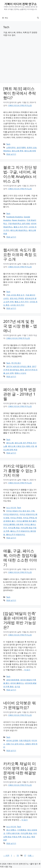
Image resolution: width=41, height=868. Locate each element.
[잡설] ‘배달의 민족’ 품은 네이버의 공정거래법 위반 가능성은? (20, 620)
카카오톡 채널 (14, 528)
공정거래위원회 (13, 680)
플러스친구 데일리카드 (16, 534)
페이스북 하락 (30, 151)
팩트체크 (7, 151)
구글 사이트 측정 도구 (15, 295)
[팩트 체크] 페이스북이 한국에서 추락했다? (20, 93)
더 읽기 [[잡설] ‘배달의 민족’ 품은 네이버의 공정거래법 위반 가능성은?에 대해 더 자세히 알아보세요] (27, 670)
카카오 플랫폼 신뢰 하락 (13, 524)
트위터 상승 (32, 147)
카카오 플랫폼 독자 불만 (26, 521)
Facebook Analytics (14, 217)
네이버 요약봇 (12, 740)
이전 (6, 855)
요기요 (17, 687)
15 (18, 855)
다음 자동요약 (25, 740)
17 (25, 855)
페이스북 (10, 443)
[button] (38, 18)
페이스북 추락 (17, 151)
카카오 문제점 (16, 518)
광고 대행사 (11, 830)
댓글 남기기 (11, 154)
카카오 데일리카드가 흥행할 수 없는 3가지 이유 (20, 471)
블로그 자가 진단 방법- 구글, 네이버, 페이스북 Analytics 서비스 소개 (20, 174)
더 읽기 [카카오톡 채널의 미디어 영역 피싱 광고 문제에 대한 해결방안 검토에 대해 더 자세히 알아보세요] (25, 820)
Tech (8, 144)
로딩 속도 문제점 (17, 298)
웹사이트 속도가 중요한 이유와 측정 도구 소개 (20, 254)
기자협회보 (22, 830)
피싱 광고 (26, 837)
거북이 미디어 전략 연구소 (20, 4)
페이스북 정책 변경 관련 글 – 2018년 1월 (20, 394)
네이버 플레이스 (17, 683)
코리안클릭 (21, 147)
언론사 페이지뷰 (13, 833)
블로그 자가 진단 (21, 227)
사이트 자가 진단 (17, 305)
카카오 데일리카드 (11, 514)
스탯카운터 (11, 147)
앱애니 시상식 (20, 373)
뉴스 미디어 (11, 508)
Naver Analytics (19, 220)
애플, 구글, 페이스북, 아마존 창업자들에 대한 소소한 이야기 (20, 558)
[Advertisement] (20, 62)
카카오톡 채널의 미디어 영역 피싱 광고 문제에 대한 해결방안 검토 (20, 770)
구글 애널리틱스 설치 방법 (19, 223)
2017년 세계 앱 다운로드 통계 (19, 366)
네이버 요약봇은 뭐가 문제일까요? (20, 705)
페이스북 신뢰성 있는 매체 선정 (21, 446)
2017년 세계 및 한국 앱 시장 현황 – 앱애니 (20, 326)
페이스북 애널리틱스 (19, 230)
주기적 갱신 (16, 363)
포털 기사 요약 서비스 (15, 744)
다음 (31, 855)
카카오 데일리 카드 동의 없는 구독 (20, 511)
